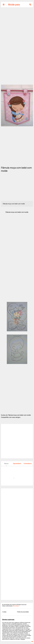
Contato (4, 612)
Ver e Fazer (16, 606)
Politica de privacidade (23, 612)
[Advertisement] (17, 27)
